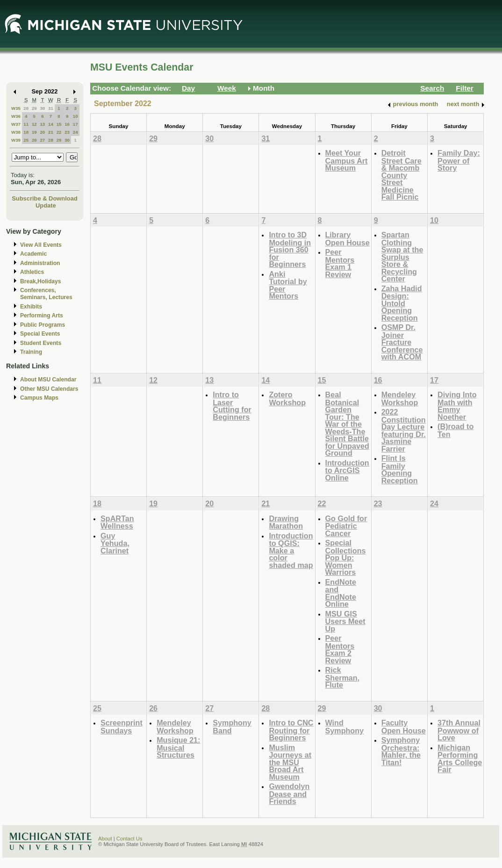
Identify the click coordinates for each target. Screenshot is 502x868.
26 (34, 140)
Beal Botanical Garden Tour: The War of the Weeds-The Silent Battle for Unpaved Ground (347, 424)
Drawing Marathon (286, 522)
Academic (33, 254)
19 (34, 132)
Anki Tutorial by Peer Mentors (288, 285)
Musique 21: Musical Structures (178, 747)
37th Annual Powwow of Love (459, 730)
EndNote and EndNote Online (341, 593)
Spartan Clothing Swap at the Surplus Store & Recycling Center (402, 257)
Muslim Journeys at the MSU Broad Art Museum (290, 762)
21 (51, 132)
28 (26, 108)
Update (46, 205)
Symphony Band (232, 727)
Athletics (32, 272)
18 (26, 132)
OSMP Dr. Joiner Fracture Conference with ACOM (402, 342)
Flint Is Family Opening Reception (400, 469)
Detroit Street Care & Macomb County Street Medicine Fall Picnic (402, 175)
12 (34, 124)
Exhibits (31, 307)
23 (67, 132)
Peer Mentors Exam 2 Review (340, 649)
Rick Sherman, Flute (343, 677)
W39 (16, 140)
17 (75, 124)
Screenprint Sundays (122, 727)
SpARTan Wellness (117, 522)
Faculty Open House (404, 727)
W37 (16, 124)
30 (42, 108)
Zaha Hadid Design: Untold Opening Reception (402, 303)
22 (59, 132)
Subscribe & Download (45, 198)
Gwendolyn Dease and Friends (289, 794)
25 (26, 140)
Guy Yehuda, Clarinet (115, 543)
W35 (16, 108)
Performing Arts (42, 316)
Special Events (40, 334)
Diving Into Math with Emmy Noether (457, 406)
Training (31, 352)
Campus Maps (39, 398)
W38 (16, 132)
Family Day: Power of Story (459, 160)
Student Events (41, 343)
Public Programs (43, 325)
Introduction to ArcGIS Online (347, 470)
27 (42, 140)
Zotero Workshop (287, 398)
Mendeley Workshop (400, 398)
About (105, 839)
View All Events (41, 245)
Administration (40, 263)
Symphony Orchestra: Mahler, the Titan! (401, 751)
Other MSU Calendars (49, 389)
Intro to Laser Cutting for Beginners (232, 406)
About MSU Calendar (48, 380)
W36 (16, 116)
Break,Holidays (41, 281)
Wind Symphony (345, 727)
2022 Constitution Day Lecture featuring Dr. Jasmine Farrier (404, 430)
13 (42, 124)
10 (75, 116)
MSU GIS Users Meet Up (345, 621)
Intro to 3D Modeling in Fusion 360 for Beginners (290, 249)
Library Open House (348, 239)
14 (51, 124)
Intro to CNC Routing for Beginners (291, 730)
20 (42, 132)
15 (59, 124)
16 (67, 124)
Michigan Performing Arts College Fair (460, 759)
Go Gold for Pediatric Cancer (346, 526)
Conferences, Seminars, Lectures (46, 294)
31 (51, 108)
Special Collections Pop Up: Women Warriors (346, 557)
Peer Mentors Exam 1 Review (340, 263)
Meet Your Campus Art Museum (347, 160)
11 (26, 124)
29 (34, 108)
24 (75, 132)
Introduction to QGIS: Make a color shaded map (291, 550)
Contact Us (129, 839)
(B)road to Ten (455, 430)
